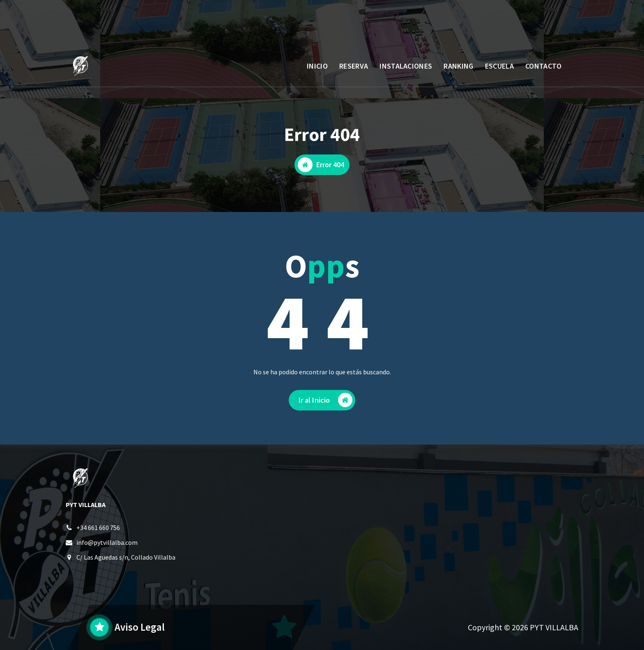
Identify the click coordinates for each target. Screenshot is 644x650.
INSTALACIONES (406, 66)
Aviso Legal (140, 627)
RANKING (458, 66)
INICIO (317, 66)
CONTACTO (543, 66)
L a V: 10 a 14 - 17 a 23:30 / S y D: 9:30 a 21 (163, 27)
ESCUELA (499, 66)
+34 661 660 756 (98, 529)
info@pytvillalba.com (107, 544)
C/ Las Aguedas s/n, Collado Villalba (126, 558)
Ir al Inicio (326, 402)
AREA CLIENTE (541, 22)
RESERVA (354, 66)
